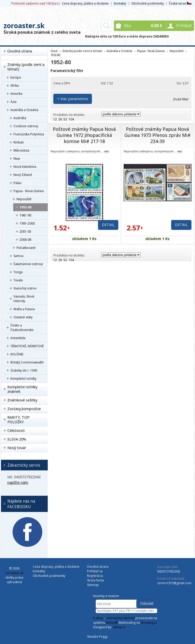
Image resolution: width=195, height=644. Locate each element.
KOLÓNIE (17, 354)
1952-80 (26, 207)
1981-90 (25, 215)
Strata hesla (95, 580)
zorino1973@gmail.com (174, 583)
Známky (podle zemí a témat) (26, 67)
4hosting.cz (149, 623)
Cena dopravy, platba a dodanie (85, 3)
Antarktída (18, 338)
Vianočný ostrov (25, 288)
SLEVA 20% (17, 439)
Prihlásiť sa (95, 571)
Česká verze (180, 3)
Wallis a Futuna (24, 309)
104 (71, 119)
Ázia (13, 102)
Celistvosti (16, 430)
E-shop (98, 618)
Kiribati (19, 142)
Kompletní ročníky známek (22, 389)
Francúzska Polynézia (29, 134)
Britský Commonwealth (27, 362)
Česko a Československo (22, 328)
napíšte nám (18, 482)
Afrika (15, 86)
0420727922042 (169, 571)
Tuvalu (18, 280)
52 (65, 119)
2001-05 (25, 232)
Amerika (16, 94)
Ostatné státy (23, 317)
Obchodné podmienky (148, 3)
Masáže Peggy (97, 637)
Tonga (18, 272)
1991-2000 (27, 223)
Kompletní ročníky (23, 379)
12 (55, 119)
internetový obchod (120, 618)
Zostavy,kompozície (24, 409)
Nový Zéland (23, 175)
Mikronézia (21, 150)
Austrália (20, 118)
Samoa (18, 256)
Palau (17, 183)
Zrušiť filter (181, 99)
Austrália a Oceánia (24, 110)
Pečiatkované (26, 248)
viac (107, 151)
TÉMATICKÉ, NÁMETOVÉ (27, 346)
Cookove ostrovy (26, 126)
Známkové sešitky (22, 400)
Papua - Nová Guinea (29, 191)
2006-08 (25, 240)
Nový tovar (17, 448)
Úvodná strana (20, 51)
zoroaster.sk (24, 26)
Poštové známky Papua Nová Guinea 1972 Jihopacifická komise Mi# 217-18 (84, 135)
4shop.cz (119, 627)
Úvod (54, 51)
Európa (16, 77)
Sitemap (93, 585)
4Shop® (112, 623)
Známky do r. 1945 (24, 370)
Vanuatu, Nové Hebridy (24, 299)
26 (60, 119)
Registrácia (95, 576)
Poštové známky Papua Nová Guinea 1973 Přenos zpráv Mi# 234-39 (158, 135)
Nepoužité (24, 199)
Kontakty (120, 3)
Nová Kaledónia (25, 167)
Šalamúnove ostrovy (28, 264)
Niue (17, 159)
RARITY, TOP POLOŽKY (18, 420)
